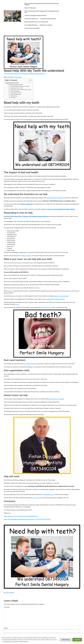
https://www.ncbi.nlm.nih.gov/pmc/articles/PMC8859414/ (21, 516)
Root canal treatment (15, 91)
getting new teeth (26, 256)
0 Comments (18, 77)
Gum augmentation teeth (16, 93)
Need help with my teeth (12, 83)
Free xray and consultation (32, 28)
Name (6, 628)
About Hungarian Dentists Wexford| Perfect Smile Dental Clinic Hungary (42, 4)
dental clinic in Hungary (57, 399)
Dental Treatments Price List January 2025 (36, 22)
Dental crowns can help (16, 94)
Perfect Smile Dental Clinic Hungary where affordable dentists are (42, 12)
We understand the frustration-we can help (20, 86)
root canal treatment (30, 364)
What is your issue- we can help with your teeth (21, 90)
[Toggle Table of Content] (29, 81)
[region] (42, 639)
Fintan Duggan (10, 593)
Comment (7, 607)
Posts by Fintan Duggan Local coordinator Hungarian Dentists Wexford (24, 74)
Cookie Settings (65, 640)
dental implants (46, 307)
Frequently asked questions (48, 19)
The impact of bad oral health (16, 85)
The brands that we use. (31, 19)
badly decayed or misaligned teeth (56, 198)
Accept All (77, 640)
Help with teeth (14, 96)
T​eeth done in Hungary (46, 25)
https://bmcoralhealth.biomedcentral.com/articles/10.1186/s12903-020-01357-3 (27, 519)
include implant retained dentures (55, 299)
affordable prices (49, 495)
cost (18, 304)
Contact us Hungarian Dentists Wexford (35, 16)
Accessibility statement (31, 25)
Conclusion (13, 98)
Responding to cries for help (17, 88)
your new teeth (37, 498)
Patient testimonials (30, 8)
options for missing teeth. (61, 296)
